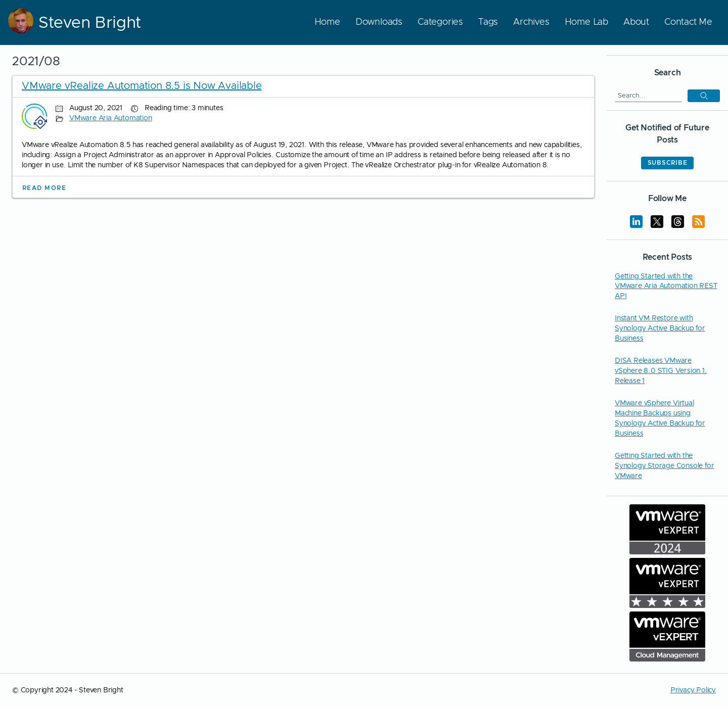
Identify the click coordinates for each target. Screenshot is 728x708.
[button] (704, 96)
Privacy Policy (693, 690)
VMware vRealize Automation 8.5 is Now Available (142, 86)
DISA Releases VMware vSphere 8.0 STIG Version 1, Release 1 (661, 371)
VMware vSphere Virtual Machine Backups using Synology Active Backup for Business (660, 418)
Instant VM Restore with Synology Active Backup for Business (660, 328)
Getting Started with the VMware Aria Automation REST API (666, 287)
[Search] (648, 96)
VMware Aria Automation (111, 118)
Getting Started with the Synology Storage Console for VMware (664, 466)
